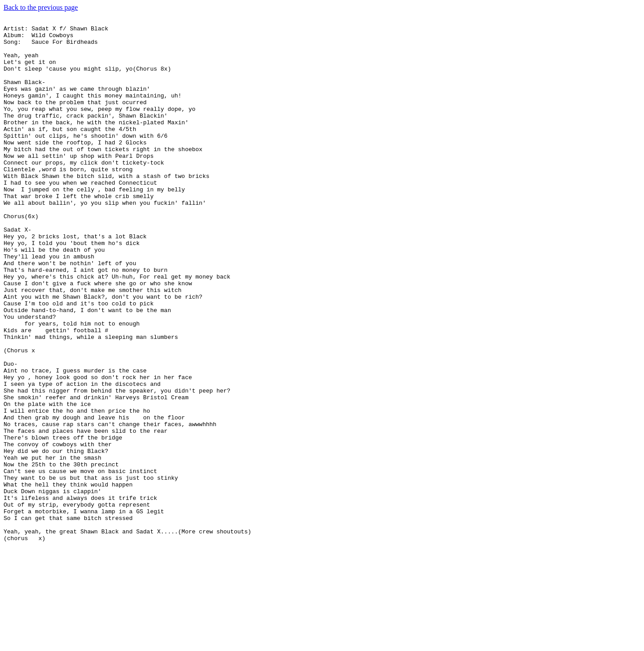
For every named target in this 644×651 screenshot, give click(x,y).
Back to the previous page (41, 7)
